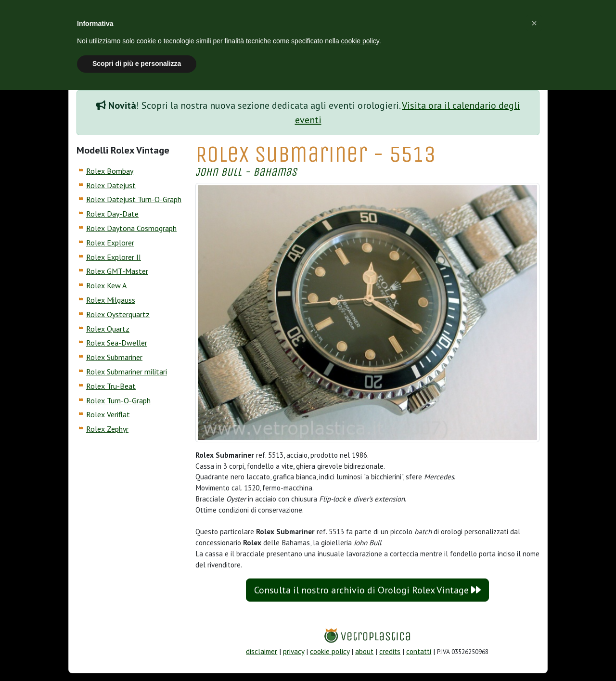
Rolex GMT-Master (117, 271)
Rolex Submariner (114, 357)
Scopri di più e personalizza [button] (137, 64)
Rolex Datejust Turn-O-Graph (134, 199)
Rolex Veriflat (108, 414)
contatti (419, 651)
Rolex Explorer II (114, 257)
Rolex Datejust (111, 185)
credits (390, 651)
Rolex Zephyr (107, 429)
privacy (294, 651)
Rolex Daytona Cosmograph (131, 228)
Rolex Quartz (108, 329)
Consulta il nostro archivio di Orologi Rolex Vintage (367, 590)
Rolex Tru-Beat (111, 386)
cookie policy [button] (360, 41)
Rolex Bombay (110, 171)
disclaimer (262, 651)
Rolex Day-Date (112, 214)
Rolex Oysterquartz (118, 314)
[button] (534, 23)
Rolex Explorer (110, 243)
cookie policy (330, 651)
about (364, 651)
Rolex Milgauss (111, 300)
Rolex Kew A (106, 285)
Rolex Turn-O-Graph (118, 400)
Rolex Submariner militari (127, 372)
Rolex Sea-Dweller (117, 343)
